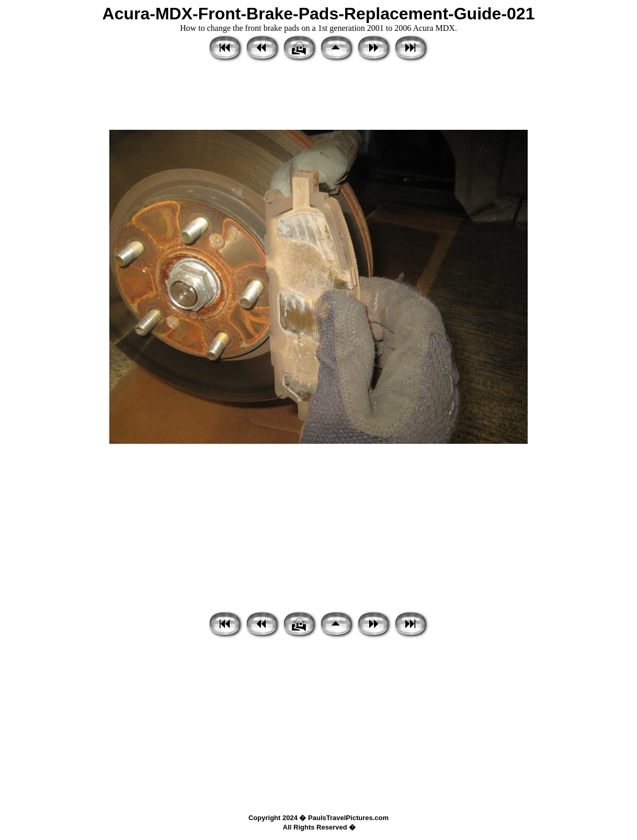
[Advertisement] (318, 97)
